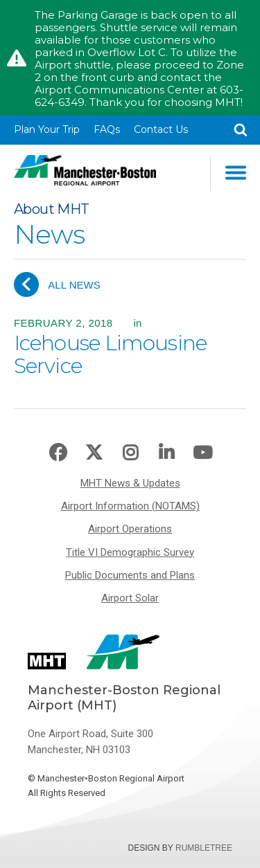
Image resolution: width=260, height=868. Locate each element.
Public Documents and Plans (130, 575)
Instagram (130, 453)
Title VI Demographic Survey (130, 552)
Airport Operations (130, 529)
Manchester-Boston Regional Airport (85, 173)
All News (57, 284)
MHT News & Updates (130, 483)
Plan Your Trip (47, 129)
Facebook (58, 453)
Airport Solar (130, 598)
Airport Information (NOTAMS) (130, 506)
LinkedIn (166, 453)
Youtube (202, 453)
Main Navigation (236, 173)
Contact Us (161, 129)
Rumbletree (204, 848)
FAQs (107, 129)
